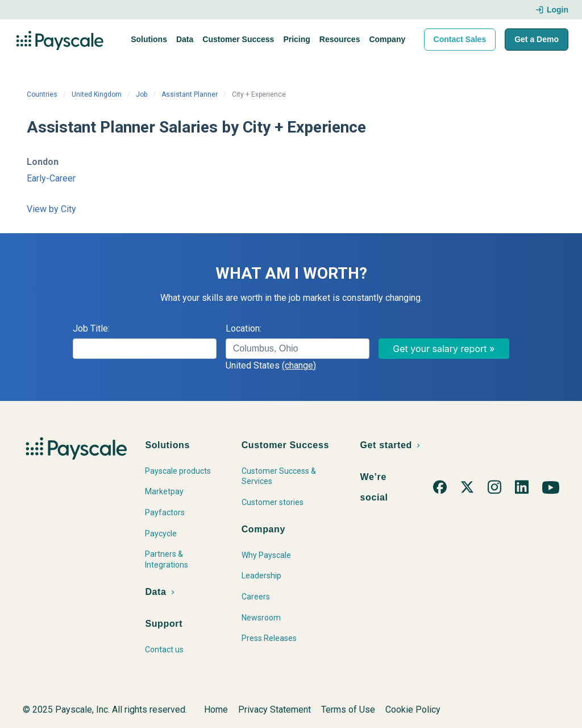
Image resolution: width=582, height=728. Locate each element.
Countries (42, 94)
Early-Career (51, 178)
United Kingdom (97, 94)
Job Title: (91, 328)
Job (142, 94)
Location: (244, 328)
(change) (299, 365)
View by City (51, 209)
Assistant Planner (190, 94)
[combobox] (298, 349)
